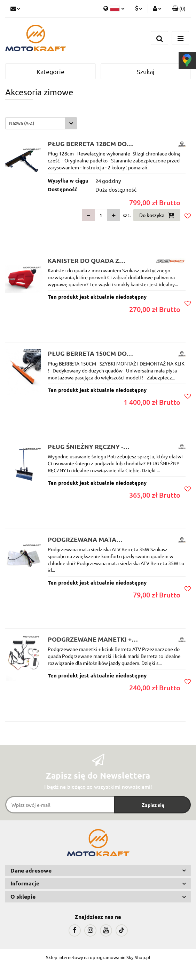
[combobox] (41, 123)
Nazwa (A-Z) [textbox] (22, 123)
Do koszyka (157, 215)
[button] (179, 9)
